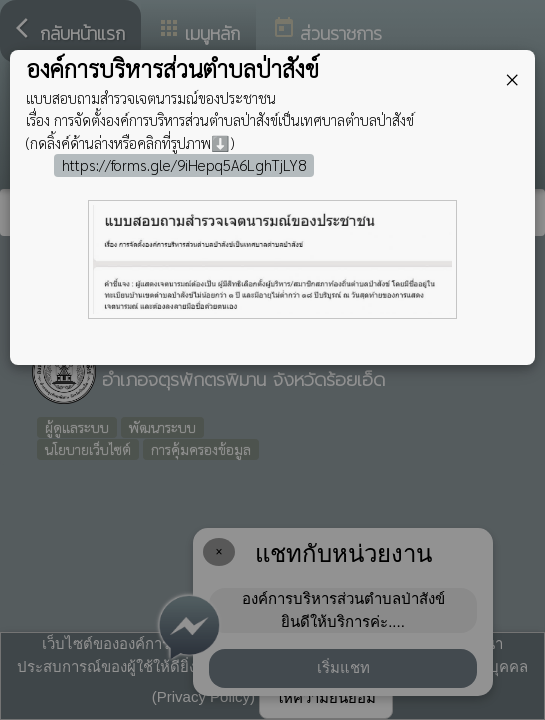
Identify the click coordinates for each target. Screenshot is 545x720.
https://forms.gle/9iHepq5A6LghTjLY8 (184, 164)
